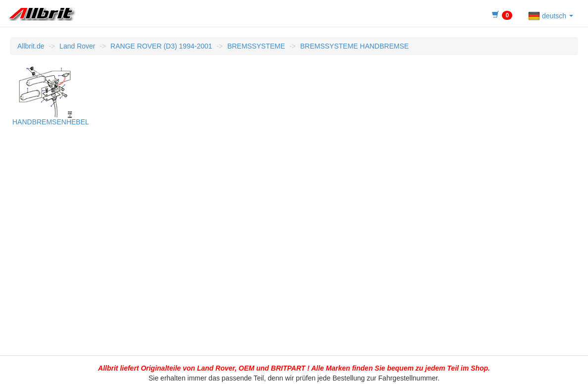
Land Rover (77, 46)
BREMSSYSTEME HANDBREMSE (354, 46)
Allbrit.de (31, 46)
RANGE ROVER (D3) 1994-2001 (161, 46)
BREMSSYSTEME (256, 46)
